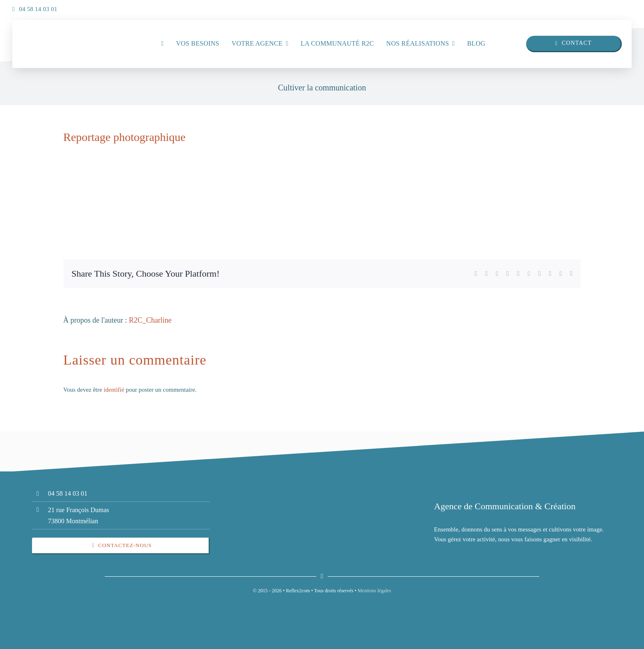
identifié (114, 390)
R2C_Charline (150, 320)
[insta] (623, 7)
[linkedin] (607, 7)
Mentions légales (375, 591)
